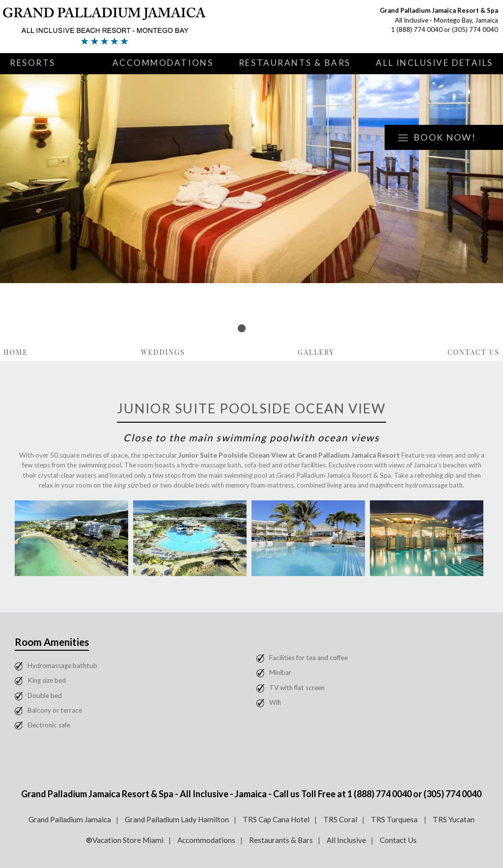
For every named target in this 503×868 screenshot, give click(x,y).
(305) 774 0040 (475, 29)
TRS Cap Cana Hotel (276, 819)
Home (16, 352)
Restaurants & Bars (295, 63)
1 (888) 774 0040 (417, 29)
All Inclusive (346, 840)
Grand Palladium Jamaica (70, 819)
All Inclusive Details (434, 63)
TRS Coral (340, 819)
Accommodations (163, 63)
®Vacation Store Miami (125, 840)
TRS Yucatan (454, 819)
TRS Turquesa (395, 819)
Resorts (33, 63)
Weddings (163, 352)
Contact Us (474, 352)
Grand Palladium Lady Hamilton (177, 819)
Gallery (316, 352)
